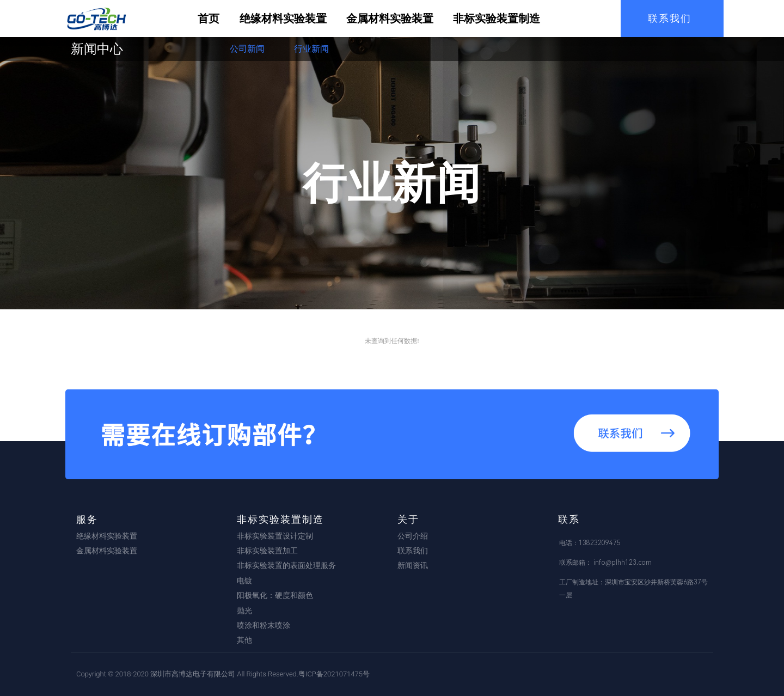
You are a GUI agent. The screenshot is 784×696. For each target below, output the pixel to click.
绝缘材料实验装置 (283, 19)
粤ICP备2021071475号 (334, 674)
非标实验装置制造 (497, 19)
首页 (209, 19)
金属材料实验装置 (390, 19)
